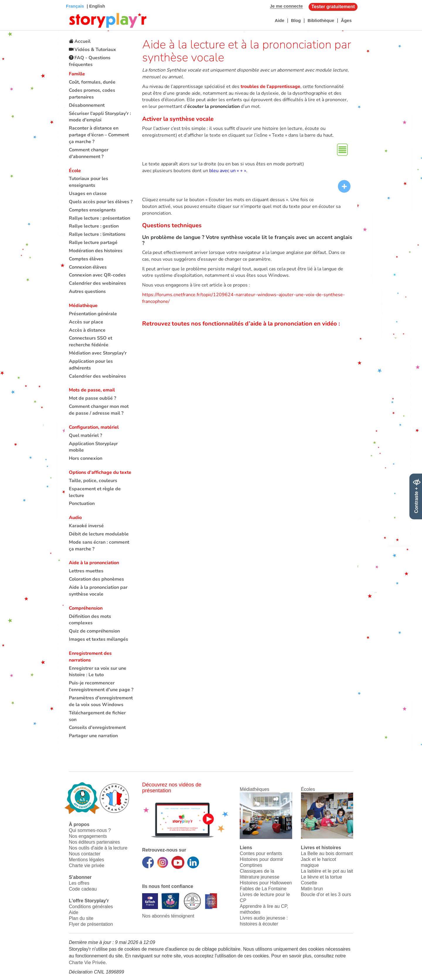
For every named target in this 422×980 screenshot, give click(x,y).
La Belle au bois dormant (327, 853)
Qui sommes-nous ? (90, 830)
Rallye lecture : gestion (94, 226)
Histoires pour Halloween (266, 883)
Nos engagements (88, 836)
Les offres (79, 883)
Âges (346, 20)
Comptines (251, 865)
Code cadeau (83, 889)
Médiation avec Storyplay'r (98, 353)
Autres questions (87, 291)
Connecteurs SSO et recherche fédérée (91, 341)
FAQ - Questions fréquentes (90, 61)
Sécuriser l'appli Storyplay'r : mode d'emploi (100, 117)
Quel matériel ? (85, 435)
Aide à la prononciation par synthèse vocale (98, 591)
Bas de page (12, 0)
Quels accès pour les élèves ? (101, 202)
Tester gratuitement (333, 7)
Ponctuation (82, 503)
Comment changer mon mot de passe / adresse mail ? (99, 410)
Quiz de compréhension (94, 631)
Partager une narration (93, 736)
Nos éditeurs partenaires (94, 842)
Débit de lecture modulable (99, 534)
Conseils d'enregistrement (97, 728)
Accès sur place (86, 322)
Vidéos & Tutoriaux (95, 50)
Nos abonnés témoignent (168, 916)
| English (95, 6)
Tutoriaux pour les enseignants (89, 182)
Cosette (309, 883)
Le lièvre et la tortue (322, 877)
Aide (279, 20)
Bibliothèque (321, 20)
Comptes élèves (86, 259)
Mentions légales (86, 860)
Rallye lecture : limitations (97, 234)
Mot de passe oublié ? (92, 398)
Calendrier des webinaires (97, 283)
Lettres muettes (86, 571)
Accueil (82, 41)
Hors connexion (86, 458)
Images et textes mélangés (98, 639)
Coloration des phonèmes (96, 579)
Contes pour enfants (261, 853)
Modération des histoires (96, 251)
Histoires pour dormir (261, 859)
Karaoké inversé (86, 526)
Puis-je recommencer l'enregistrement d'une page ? (101, 686)
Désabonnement (87, 105)
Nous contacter (85, 854)
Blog (296, 20)
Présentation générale (93, 314)
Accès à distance (87, 330)
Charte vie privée (87, 865)
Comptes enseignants (92, 210)
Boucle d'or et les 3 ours (326, 895)
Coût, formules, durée (92, 82)
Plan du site (81, 918)
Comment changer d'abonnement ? (89, 153)
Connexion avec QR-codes (97, 275)
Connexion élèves (88, 267)
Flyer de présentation (91, 924)
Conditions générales (91, 907)
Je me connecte (286, 6)
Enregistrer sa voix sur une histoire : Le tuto (98, 672)
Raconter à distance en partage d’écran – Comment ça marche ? (99, 135)
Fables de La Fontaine (263, 889)
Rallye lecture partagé (93, 243)
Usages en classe (88, 194)
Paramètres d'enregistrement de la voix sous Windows (101, 701)
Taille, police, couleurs (93, 481)
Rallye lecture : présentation (99, 218)
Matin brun (312, 889)
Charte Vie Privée (87, 963)
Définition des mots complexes (90, 620)
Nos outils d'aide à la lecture (98, 848)
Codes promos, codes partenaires (92, 94)
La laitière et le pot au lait (327, 871)
